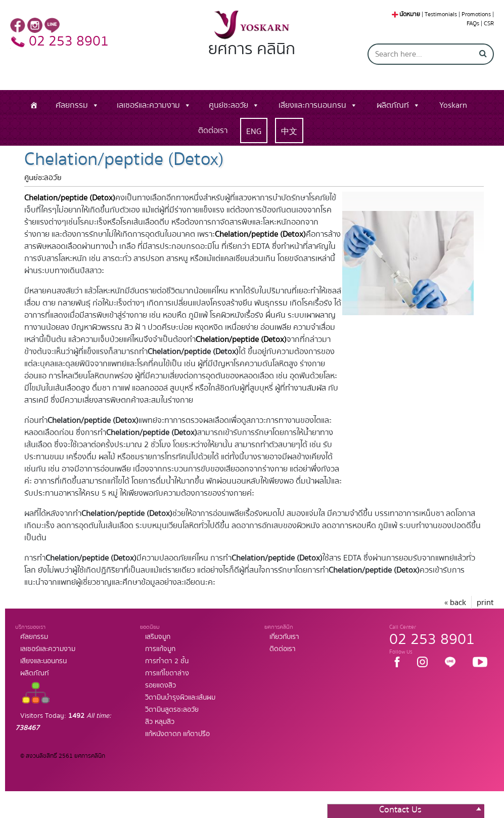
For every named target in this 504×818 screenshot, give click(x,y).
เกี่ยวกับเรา (284, 637)
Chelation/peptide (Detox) (70, 198)
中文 (289, 132)
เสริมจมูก (158, 637)
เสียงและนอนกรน (43, 661)
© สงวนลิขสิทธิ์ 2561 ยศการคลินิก (63, 756)
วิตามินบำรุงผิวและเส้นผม (180, 698)
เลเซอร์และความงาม (148, 105)
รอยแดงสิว (161, 685)
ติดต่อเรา (213, 131)
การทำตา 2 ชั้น (167, 661)
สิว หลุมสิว (160, 722)
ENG (254, 132)
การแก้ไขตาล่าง (167, 673)
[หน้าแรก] (34, 105)
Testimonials (441, 14)
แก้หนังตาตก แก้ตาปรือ (177, 734)
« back (455, 602)
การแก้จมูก (160, 649)
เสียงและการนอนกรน (312, 105)
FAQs (473, 24)
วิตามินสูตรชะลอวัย (172, 710)
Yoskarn (453, 105)
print (485, 602)
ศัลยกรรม (72, 105)
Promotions (476, 14)
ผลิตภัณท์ (393, 105)
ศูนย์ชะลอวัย (228, 105)
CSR (489, 24)
